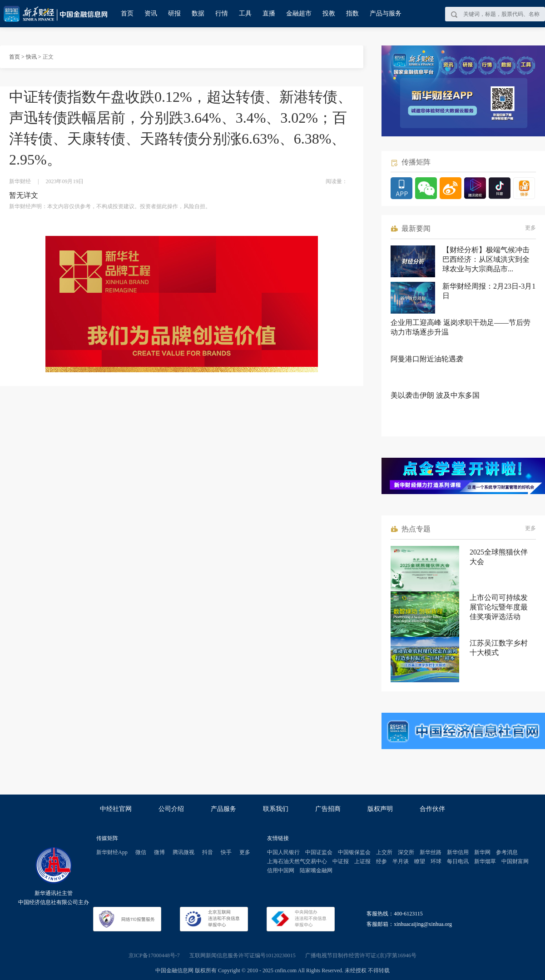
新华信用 (458, 852)
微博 (159, 852)
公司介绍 (171, 809)
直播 (269, 13)
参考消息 (507, 852)
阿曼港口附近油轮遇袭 (427, 359)
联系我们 (276, 809)
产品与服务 (386, 13)
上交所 (384, 852)
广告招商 (328, 809)
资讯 (151, 13)
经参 (381, 861)
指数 (352, 13)
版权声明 (380, 809)
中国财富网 (515, 861)
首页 (127, 13)
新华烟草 (485, 861)
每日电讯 (458, 861)
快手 (226, 852)
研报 (174, 13)
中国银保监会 (354, 852)
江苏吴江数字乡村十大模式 (499, 648)
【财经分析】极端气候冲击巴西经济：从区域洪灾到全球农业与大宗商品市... (486, 259)
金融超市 (299, 13)
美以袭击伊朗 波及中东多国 (435, 395)
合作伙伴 (432, 809)
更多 (530, 228)
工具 (245, 13)
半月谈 (401, 861)
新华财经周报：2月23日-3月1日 (489, 291)
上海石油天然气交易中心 (297, 861)
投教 (329, 13)
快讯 (31, 57)
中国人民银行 (283, 852)
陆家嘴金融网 (316, 870)
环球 (436, 861)
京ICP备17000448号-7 (154, 955)
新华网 (482, 852)
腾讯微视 (183, 852)
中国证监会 (319, 852)
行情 (222, 13)
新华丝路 (431, 852)
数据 (198, 13)
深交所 (406, 852)
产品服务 (223, 809)
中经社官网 (116, 809)
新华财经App (112, 852)
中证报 (341, 861)
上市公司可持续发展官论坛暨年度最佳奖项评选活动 (499, 607)
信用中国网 (281, 870)
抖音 (208, 852)
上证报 (362, 861)
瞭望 (420, 861)
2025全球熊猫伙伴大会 (499, 557)
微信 (141, 852)
